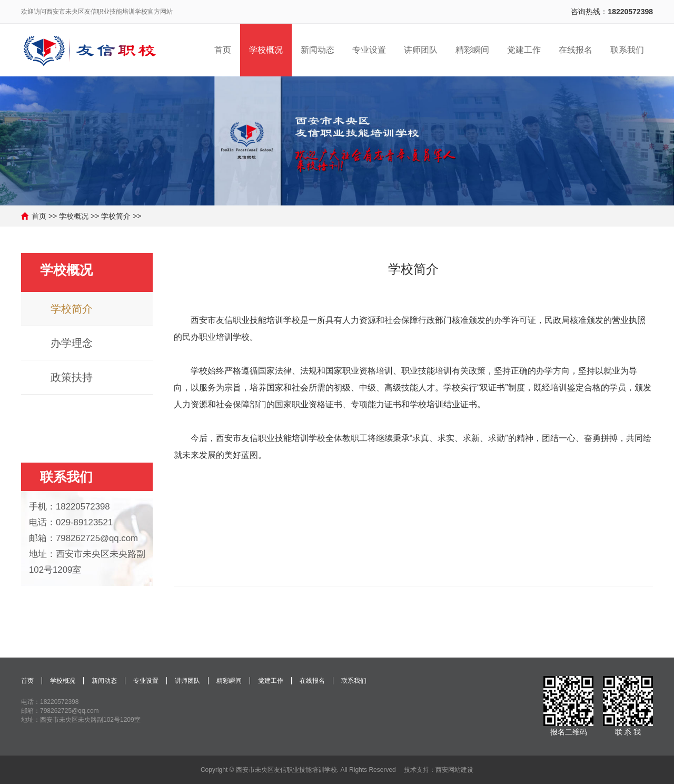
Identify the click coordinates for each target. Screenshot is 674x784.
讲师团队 (187, 681)
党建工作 (271, 681)
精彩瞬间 (229, 681)
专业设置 (146, 681)
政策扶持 (72, 377)
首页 (39, 216)
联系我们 (66, 477)
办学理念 (72, 343)
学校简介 (116, 216)
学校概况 (74, 216)
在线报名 (312, 681)
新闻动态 (104, 681)
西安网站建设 (454, 770)
